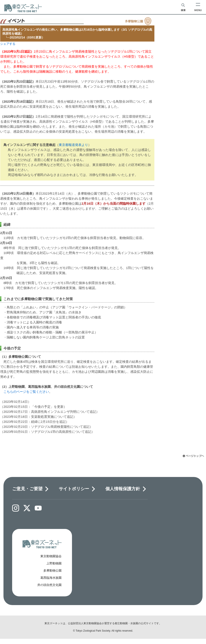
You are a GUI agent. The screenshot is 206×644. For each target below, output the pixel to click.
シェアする (8, 44)
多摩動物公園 (52, 570)
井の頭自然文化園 (49, 585)
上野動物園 (54, 563)
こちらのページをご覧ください (26, 392)
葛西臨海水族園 (51, 578)
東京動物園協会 (51, 556)
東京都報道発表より (73, 145)
